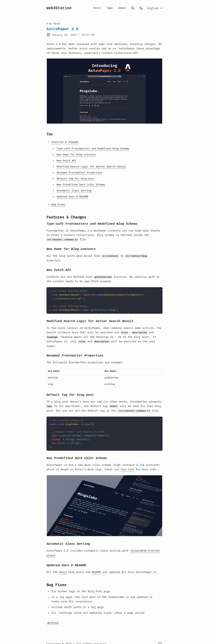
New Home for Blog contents (76, 154)
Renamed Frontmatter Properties (79, 171)
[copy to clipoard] (161, 288)
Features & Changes (65, 142)
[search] (133, 8)
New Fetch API (66, 160)
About (122, 8)
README (96, 567)
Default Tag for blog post (75, 177)
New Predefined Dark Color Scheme (81, 182)
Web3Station (59, 8)
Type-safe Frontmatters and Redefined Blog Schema (93, 148)
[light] (141, 8)
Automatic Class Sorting (74, 188)
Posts (97, 8)
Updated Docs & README (73, 194)
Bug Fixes (58, 201)
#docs (63, 567)
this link (127, 465)
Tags (110, 8)
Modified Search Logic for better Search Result (91, 165)
